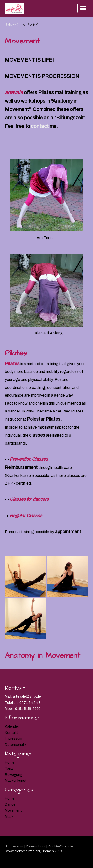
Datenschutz (16, 745)
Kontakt (12, 733)
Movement (13, 811)
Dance (10, 805)
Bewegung (14, 775)
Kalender (12, 727)
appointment (68, 532)
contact (40, 126)
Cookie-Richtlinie (61, 846)
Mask (9, 817)
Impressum (14, 739)
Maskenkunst (16, 781)
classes (37, 435)
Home (10, 763)
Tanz (9, 769)
